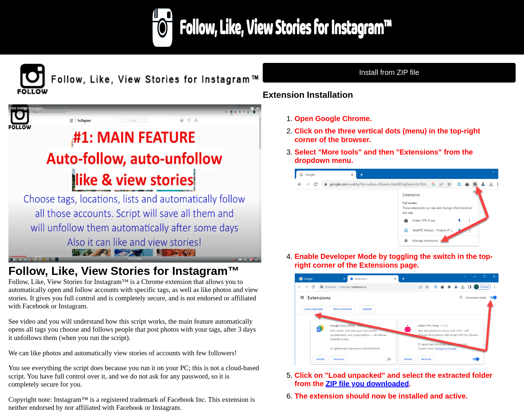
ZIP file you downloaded (367, 384)
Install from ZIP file (389, 72)
